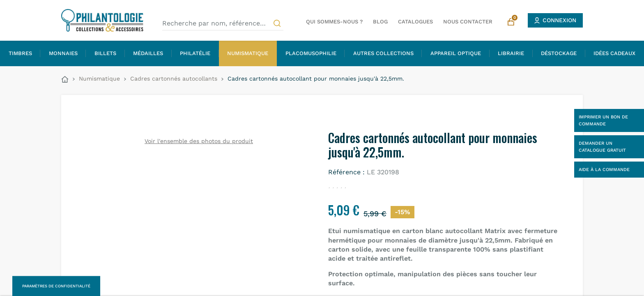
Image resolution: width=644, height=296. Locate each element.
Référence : (346, 172)
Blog (380, 22)
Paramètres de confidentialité (56, 286)
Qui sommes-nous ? (334, 22)
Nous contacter (468, 22)
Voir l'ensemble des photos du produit (199, 141)
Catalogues (415, 22)
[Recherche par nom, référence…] (223, 23)
